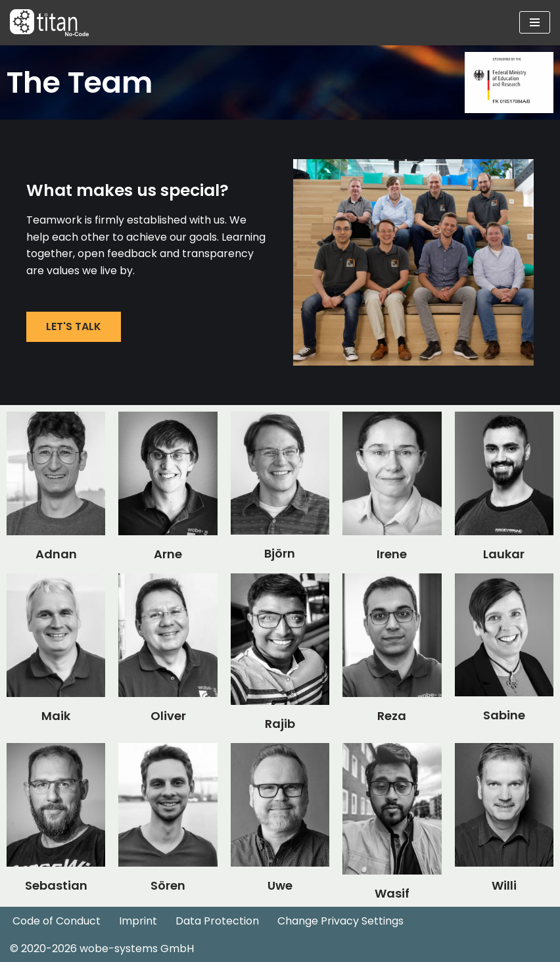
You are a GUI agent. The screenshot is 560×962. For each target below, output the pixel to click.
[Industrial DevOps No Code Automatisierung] (49, 23)
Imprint (138, 921)
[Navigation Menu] (535, 22)
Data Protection (217, 921)
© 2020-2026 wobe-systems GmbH (102, 949)
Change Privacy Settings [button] (340, 921)
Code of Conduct (57, 921)
